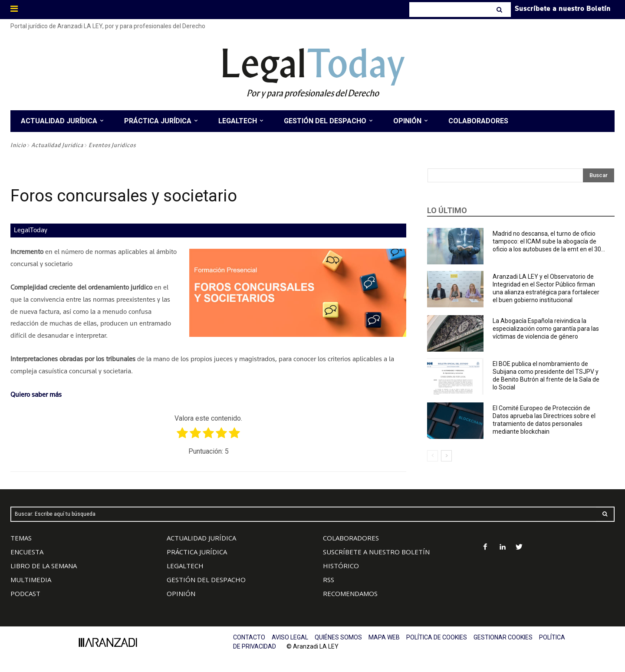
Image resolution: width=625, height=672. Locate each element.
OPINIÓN (181, 593)
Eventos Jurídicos (112, 145)
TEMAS (21, 538)
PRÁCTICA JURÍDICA (197, 552)
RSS (329, 580)
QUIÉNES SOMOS (338, 637)
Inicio (18, 145)
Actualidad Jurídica (57, 145)
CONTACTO (249, 637)
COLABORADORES (351, 538)
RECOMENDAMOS (350, 593)
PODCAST (25, 593)
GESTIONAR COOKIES (503, 637)
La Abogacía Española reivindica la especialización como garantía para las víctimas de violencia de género (546, 329)
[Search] (500, 10)
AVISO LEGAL (290, 637)
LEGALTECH (185, 566)
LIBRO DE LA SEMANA (44, 566)
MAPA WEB (384, 637)
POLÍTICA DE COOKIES (437, 637)
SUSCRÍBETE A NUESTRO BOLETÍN (376, 552)
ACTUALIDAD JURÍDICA (201, 538)
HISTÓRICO (341, 566)
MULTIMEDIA (31, 580)
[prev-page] (433, 456)
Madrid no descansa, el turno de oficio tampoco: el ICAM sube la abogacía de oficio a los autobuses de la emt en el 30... (549, 241)
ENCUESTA (27, 552)
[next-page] (446, 456)
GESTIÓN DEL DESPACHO (206, 580)
